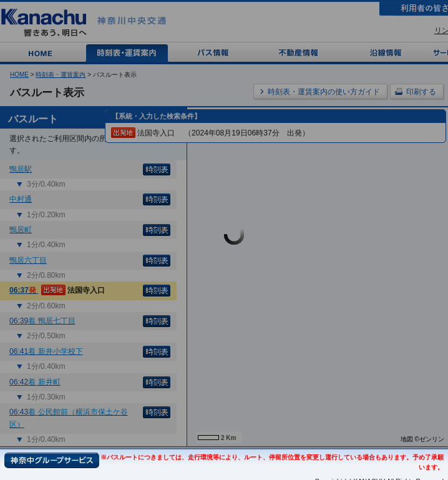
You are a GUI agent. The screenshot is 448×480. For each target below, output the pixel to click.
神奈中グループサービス (52, 460)
